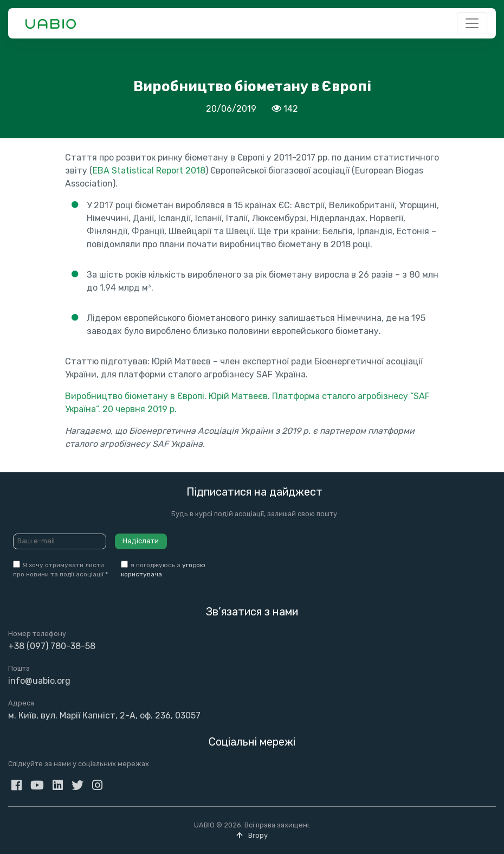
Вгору (252, 835)
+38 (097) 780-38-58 (52, 646)
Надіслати (141, 541)
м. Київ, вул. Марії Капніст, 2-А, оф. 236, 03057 (104, 715)
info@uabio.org (39, 681)
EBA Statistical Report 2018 (149, 171)
